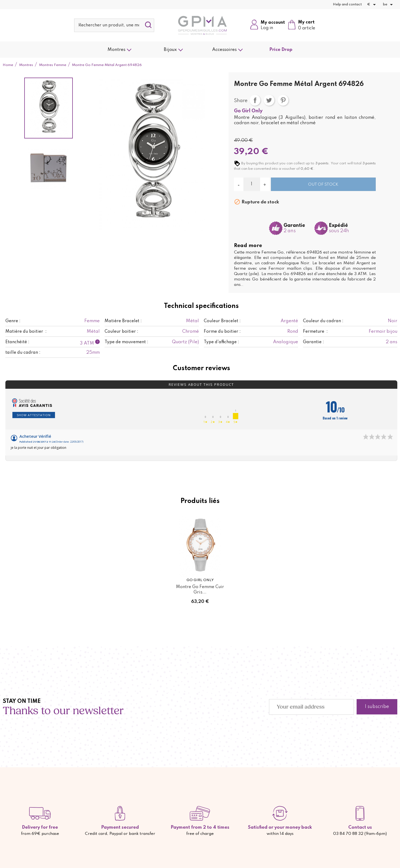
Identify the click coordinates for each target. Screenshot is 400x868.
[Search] (114, 25)
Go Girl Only (248, 111)
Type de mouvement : (126, 342)
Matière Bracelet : (123, 321)
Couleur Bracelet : (222, 321)
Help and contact (347, 4)
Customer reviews (201, 369)
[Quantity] (252, 184)
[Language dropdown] (389, 5)
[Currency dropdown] (372, 5)
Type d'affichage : (221, 342)
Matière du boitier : (26, 332)
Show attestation (34, 415)
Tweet (269, 100)
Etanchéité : (17, 342)
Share (255, 100)
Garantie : (313, 342)
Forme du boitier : (222, 332)
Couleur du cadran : (323, 321)
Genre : (13, 321)
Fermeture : (315, 332)
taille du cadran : (23, 353)
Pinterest (283, 100)
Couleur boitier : (121, 332)
